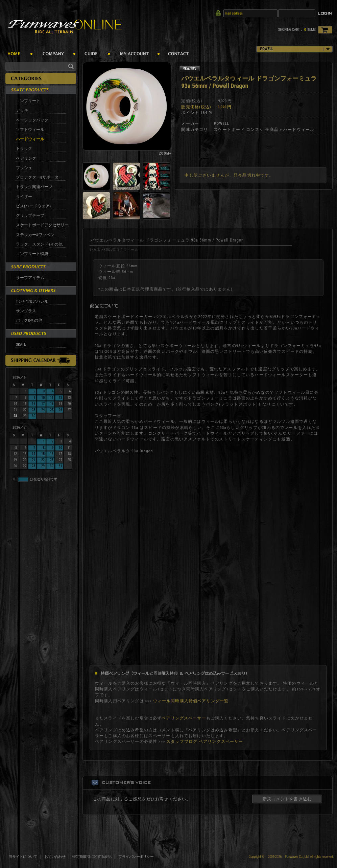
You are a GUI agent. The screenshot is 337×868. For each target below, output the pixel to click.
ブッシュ (24, 168)
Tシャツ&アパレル (32, 301)
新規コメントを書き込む (287, 799)
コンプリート (28, 101)
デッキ (22, 110)
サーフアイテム (30, 278)
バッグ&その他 (29, 320)
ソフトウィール (30, 130)
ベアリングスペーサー (184, 718)
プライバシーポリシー (136, 857)
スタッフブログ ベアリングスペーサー (205, 741)
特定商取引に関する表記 (92, 857)
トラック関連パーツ (34, 187)
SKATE (21, 344)
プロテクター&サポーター (39, 177)
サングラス (26, 311)
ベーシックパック (32, 120)
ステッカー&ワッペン (35, 235)
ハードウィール (30, 139)
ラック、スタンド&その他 (39, 244)
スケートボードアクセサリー (42, 225)
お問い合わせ (55, 857)
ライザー (24, 197)
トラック (24, 149)
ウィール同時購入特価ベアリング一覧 (191, 701)
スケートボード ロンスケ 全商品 (246, 130)
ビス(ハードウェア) (33, 206)
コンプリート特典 (32, 254)
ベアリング (26, 158)
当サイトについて (23, 857)
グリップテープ (30, 215)
